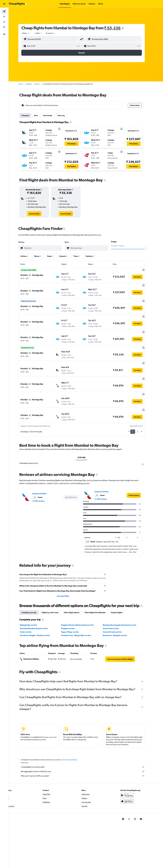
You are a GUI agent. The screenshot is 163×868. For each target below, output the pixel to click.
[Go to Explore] (4, 27)
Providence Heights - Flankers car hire (39, 614)
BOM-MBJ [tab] (86, 436)
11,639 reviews (43, 479)
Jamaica (42, 84)
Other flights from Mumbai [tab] (99, 591)
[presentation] (127, 28)
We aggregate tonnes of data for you (87, 750)
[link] (38, 214)
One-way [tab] (65, 115)
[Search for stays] (4, 17)
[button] (4, 4)
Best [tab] (40, 115)
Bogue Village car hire (74, 610)
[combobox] (30, 33)
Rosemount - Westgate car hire (119, 614)
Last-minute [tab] (52, 115)
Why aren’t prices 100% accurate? (87, 754)
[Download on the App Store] (131, 780)
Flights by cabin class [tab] (54, 591)
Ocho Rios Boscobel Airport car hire (38, 607)
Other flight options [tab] (76, 591)
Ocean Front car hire (115, 607)
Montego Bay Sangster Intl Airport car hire (124, 603)
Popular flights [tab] (121, 591)
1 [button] (137, 410)
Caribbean (33, 84)
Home (25, 84)
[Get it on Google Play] (131, 774)
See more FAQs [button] (67, 574)
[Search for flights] (4, 11)
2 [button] (142, 410)
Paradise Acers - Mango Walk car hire (80, 614)
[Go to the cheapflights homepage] (18, 4)
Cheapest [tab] (29, 115)
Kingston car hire (72, 607)
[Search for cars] (4, 22)
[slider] (150, 249)
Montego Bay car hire (33, 603)
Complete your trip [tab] (33, 591)
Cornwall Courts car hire (116, 610)
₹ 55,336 (117, 28)
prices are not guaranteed (73, 738)
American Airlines (44, 472)
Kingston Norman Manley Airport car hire (82, 603)
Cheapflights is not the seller (87, 745)
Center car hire (30, 610)
